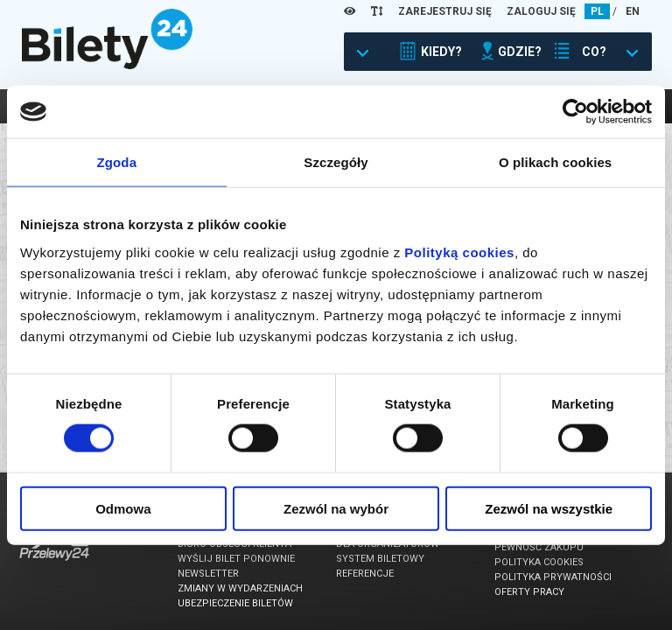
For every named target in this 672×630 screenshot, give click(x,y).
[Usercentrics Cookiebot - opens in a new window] (575, 112)
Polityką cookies (459, 252)
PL (597, 11)
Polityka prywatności (553, 577)
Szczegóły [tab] (336, 162)
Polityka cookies (539, 562)
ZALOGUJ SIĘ (541, 11)
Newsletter (208, 574)
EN (633, 11)
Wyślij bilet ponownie (236, 559)
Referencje (365, 574)
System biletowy (380, 559)
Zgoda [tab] (117, 162)
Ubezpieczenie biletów (235, 603)
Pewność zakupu (539, 547)
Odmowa (123, 508)
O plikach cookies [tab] (555, 162)
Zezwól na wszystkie (549, 508)
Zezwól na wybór (336, 508)
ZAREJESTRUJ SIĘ (445, 11)
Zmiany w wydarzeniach (240, 588)
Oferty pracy (529, 592)
